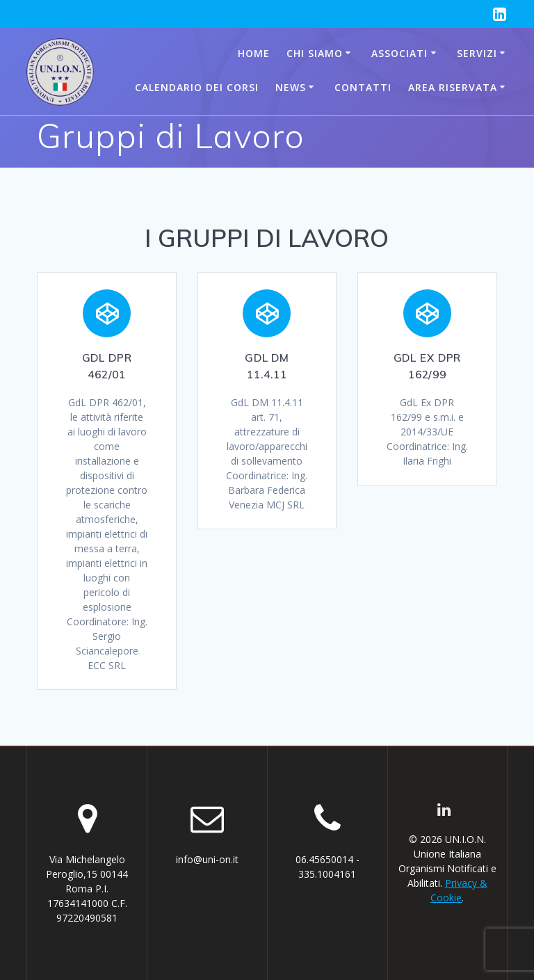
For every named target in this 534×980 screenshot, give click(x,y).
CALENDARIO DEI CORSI (197, 87)
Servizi (477, 53)
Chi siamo (315, 53)
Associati (399, 53)
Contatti (363, 87)
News (291, 87)
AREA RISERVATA (453, 87)
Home (254, 53)
